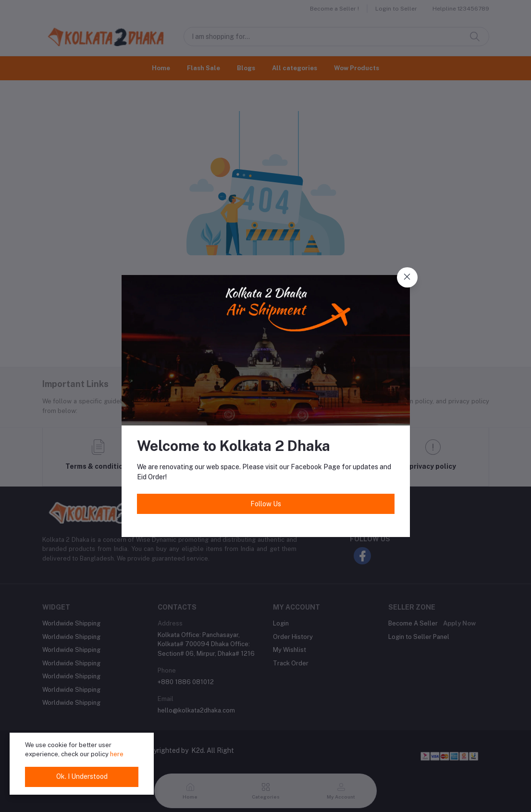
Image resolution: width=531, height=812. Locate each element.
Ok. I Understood (82, 776)
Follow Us (266, 504)
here (117, 754)
